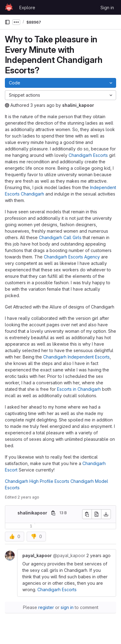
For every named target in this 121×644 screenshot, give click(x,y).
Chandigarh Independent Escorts (76, 357)
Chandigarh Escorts (88, 155)
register (46, 607)
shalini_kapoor (78, 105)
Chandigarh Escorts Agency (72, 257)
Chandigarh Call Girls (60, 237)
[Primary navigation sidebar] (7, 22)
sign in (67, 607)
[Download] (106, 514)
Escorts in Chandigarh (79, 389)
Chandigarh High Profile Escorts (37, 481)
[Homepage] (9, 7)
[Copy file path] (53, 513)
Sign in (107, 8)
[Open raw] (96, 514)
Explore (27, 8)
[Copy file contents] (87, 514)
